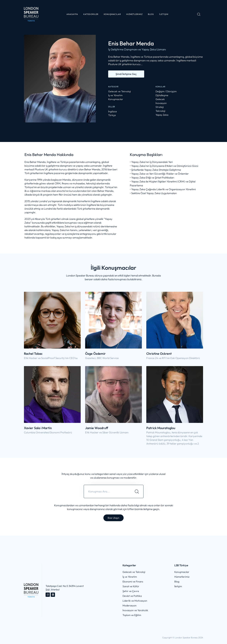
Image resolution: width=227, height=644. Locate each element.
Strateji (160, 107)
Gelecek (160, 99)
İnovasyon (161, 103)
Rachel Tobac (33, 354)
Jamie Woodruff (97, 428)
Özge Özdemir (95, 354)
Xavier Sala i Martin (38, 428)
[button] (91, 14)
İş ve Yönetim (115, 95)
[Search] (137, 491)
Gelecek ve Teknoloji (120, 91)
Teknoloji (160, 111)
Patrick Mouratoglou (161, 428)
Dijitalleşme (162, 95)
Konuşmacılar (116, 99)
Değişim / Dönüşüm (166, 91)
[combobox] (107, 491)
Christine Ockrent (159, 354)
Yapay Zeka (162, 115)
